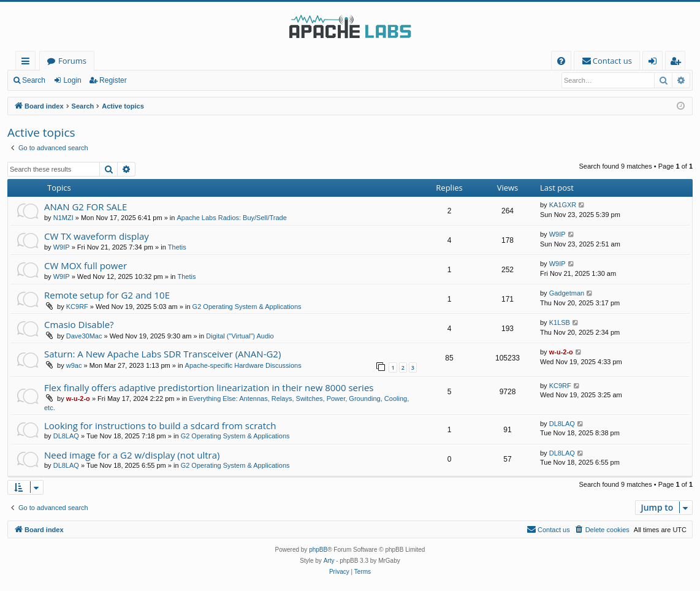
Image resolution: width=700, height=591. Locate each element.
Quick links (28, 63)
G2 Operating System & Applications (247, 307)
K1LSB (560, 322)
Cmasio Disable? (79, 324)
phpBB (318, 550)
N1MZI (63, 218)
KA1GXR (563, 205)
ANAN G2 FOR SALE (86, 207)
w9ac (74, 365)
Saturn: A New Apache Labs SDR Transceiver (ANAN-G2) (162, 354)
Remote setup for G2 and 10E (107, 295)
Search (34, 80)
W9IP (62, 247)
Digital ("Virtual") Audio (240, 336)
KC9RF (77, 307)
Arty (329, 561)
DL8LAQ (66, 436)
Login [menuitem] (655, 63)
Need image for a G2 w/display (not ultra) (132, 455)
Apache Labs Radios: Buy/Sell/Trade (231, 218)
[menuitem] (561, 61)
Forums (72, 61)
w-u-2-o (561, 352)
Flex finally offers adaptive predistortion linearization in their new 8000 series (209, 387)
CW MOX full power (86, 265)
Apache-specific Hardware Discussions (243, 365)
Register (113, 80)
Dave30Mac (84, 336)
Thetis (177, 247)
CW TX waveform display (97, 236)
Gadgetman (567, 293)
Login (72, 80)
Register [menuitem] (678, 63)
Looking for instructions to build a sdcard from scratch (160, 425)
